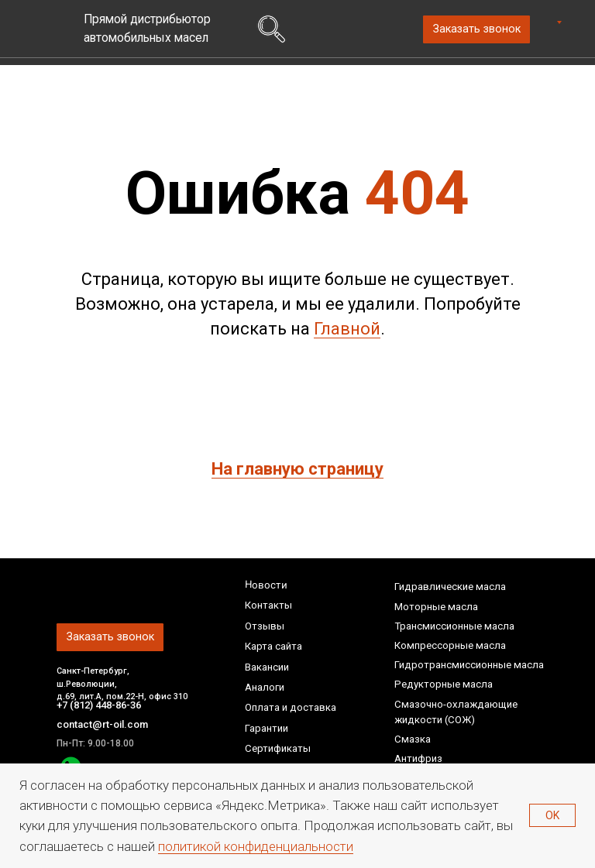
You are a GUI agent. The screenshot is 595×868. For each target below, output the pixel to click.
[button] (476, 29)
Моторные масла (436, 607)
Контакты (268, 605)
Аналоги (265, 687)
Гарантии (267, 728)
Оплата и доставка (291, 707)
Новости (265, 585)
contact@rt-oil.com (103, 724)
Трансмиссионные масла (454, 626)
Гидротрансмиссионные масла (469, 665)
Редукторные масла (444, 684)
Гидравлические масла (450, 587)
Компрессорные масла (450, 645)
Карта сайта (273, 646)
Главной (347, 329)
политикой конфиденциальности (256, 846)
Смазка (413, 739)
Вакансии (267, 667)
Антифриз (418, 758)
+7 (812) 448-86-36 (103, 705)
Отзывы (265, 626)
